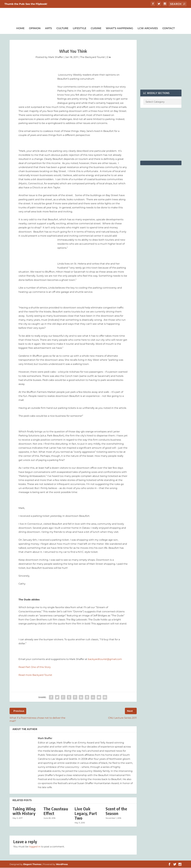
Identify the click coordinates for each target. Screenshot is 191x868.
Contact (169, 29)
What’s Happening (119, 29)
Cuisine (96, 29)
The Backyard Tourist (92, 57)
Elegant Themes (32, 865)
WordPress (62, 865)
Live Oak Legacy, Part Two (86, 814)
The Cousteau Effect (56, 811)
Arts (48, 29)
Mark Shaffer (56, 57)
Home (20, 29)
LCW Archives (148, 29)
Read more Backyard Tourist (35, 675)
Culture (62, 29)
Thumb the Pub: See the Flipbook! (26, 4)
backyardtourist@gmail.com (105, 659)
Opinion (35, 29)
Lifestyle (80, 29)
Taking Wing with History (24, 811)
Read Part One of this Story (35, 667)
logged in (35, 847)
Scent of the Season (116, 811)
